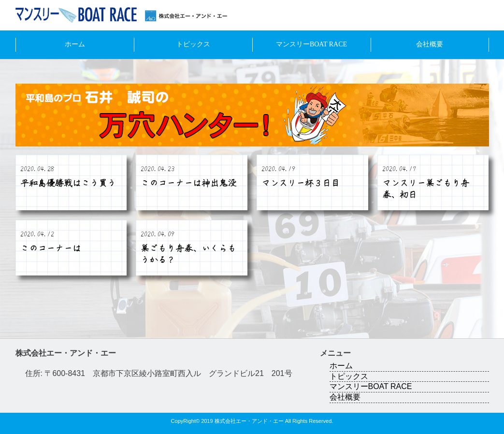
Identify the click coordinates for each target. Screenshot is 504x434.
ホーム (75, 44)
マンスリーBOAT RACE (311, 44)
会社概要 (430, 44)
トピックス (193, 44)
